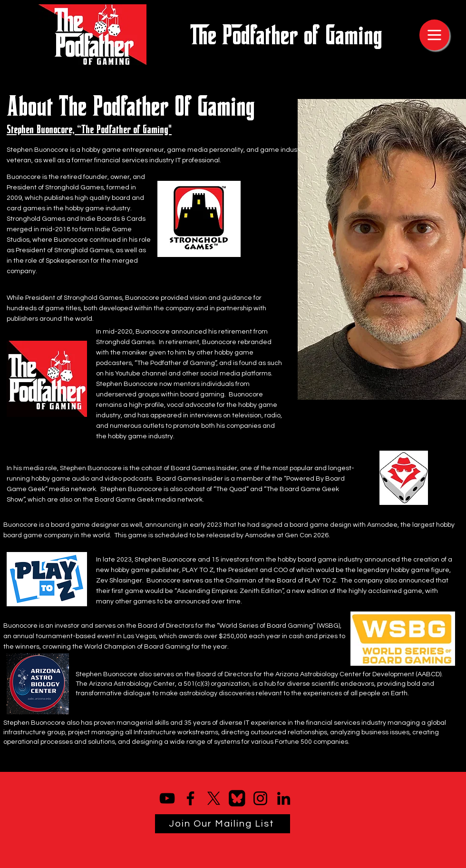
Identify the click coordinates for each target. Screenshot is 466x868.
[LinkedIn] (284, 798)
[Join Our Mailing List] (223, 824)
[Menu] (434, 35)
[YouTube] (167, 798)
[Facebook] (190, 798)
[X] (214, 798)
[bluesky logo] (237, 798)
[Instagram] (260, 798)
